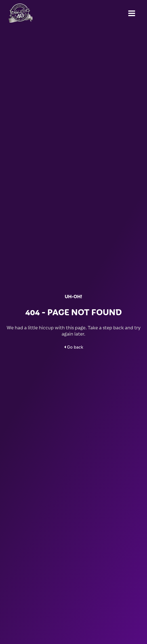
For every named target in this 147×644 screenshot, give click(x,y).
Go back (74, 347)
